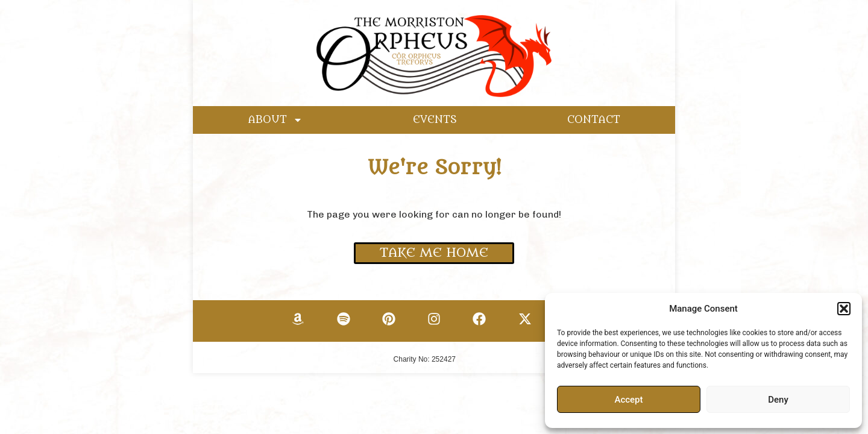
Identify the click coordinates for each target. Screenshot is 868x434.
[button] (844, 309)
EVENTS (435, 120)
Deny (778, 400)
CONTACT (594, 120)
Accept (628, 400)
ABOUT (275, 120)
